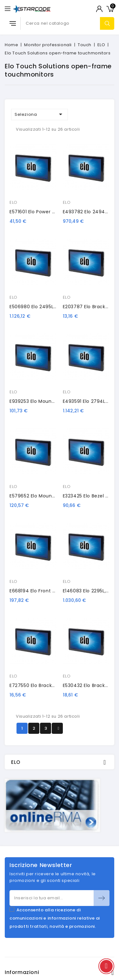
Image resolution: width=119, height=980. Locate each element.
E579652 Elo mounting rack (42, 496)
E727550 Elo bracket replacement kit (54, 685)
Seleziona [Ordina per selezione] (40, 114)
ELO (13, 202)
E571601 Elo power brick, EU (40, 212)
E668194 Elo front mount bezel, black (53, 591)
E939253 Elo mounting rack (42, 401)
